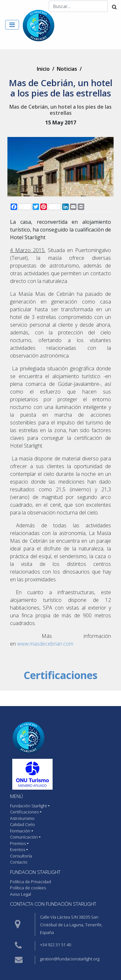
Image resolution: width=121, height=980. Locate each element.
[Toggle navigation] (12, 25)
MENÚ (16, 796)
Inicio (43, 69)
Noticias (67, 69)
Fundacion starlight (35, 872)
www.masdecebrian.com (45, 644)
